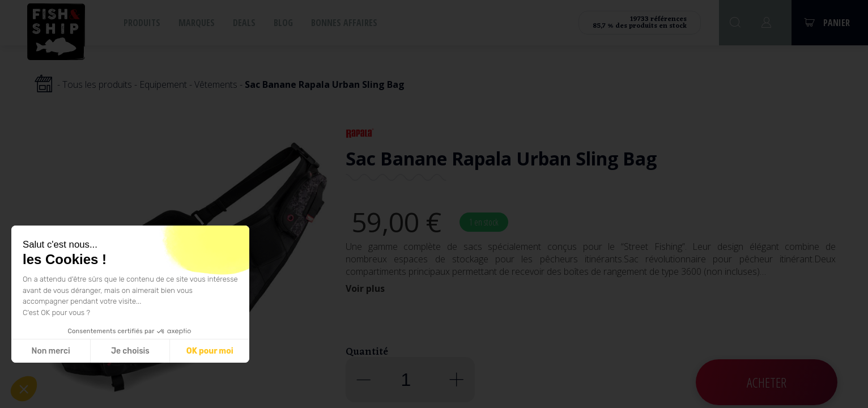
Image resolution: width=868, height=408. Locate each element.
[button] (24, 389)
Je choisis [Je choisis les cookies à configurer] (130, 351)
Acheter (767, 382)
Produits (142, 23)
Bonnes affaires (344, 23)
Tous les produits (97, 84)
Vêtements (216, 84)
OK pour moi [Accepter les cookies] (210, 351)
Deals (244, 23)
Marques (197, 23)
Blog (283, 23)
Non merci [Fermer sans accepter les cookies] (50, 351)
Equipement (163, 84)
